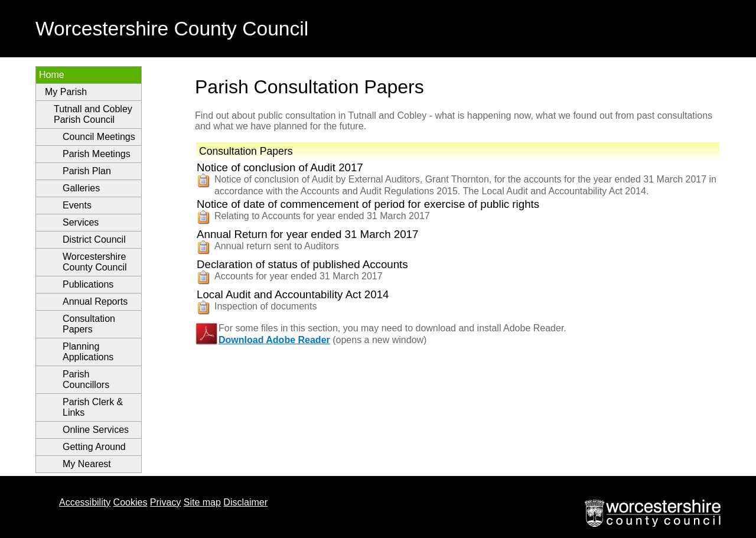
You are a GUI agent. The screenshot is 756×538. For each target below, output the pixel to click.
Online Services (96, 430)
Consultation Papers (89, 324)
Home (52, 75)
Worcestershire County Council (95, 262)
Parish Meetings (97, 154)
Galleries (81, 188)
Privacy (165, 502)
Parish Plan (87, 171)
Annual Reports (95, 301)
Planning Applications (88, 352)
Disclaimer (245, 502)
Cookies (131, 502)
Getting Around (94, 447)
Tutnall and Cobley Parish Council (93, 114)
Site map (202, 502)
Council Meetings (99, 137)
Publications (88, 284)
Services (81, 222)
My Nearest (87, 464)
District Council (94, 239)
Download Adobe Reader (274, 340)
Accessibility (85, 502)
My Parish (66, 92)
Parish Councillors (86, 379)
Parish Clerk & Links (93, 407)
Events (77, 205)
